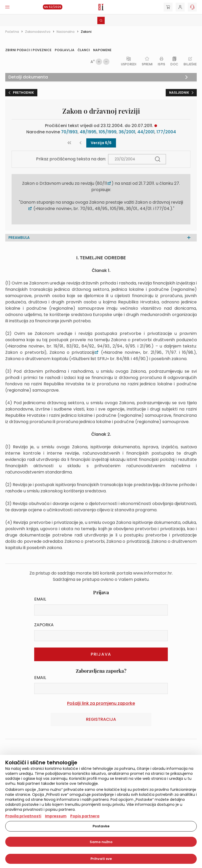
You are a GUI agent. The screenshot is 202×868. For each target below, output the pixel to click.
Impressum (56, 816)
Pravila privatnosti (23, 816)
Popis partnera (85, 816)
